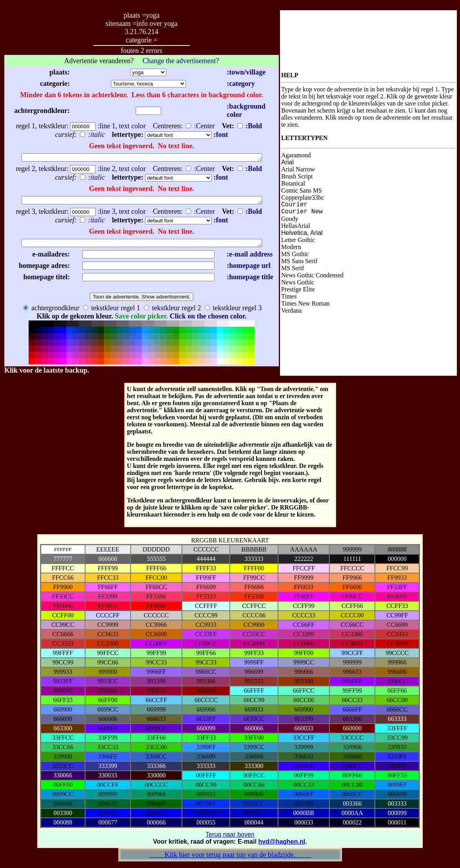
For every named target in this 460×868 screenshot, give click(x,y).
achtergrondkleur (51, 311)
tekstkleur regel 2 (172, 311)
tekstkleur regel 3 (233, 311)
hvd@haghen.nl (282, 845)
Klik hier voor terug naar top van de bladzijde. (230, 858)
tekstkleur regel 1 (112, 311)
